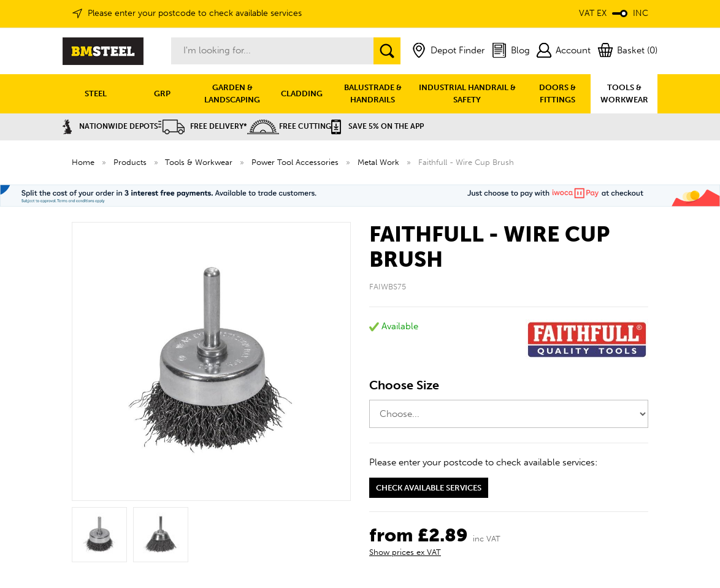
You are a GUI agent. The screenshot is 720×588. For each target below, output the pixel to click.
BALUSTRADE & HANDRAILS (373, 94)
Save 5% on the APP (377, 126)
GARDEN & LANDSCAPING (232, 94)
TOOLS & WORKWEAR (624, 94)
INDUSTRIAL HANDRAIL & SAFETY (467, 94)
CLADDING (302, 94)
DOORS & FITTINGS (557, 94)
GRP (162, 94)
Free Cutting (289, 126)
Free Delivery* (203, 126)
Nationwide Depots (110, 126)
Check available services (429, 488)
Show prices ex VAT (405, 552)
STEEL (96, 94)
